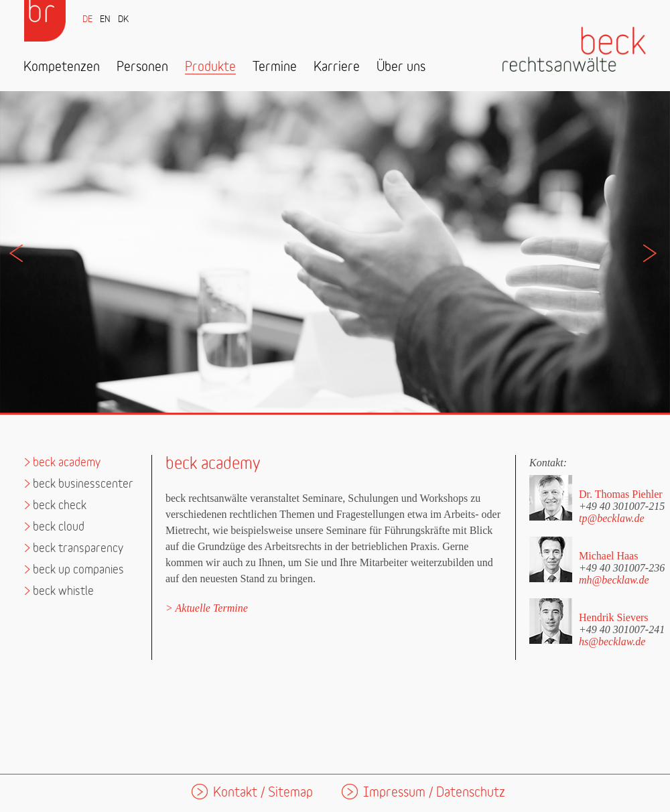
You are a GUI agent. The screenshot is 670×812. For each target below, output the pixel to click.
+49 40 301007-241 (622, 629)
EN (105, 20)
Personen (142, 67)
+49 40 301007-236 (622, 567)
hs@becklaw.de (612, 641)
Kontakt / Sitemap (263, 793)
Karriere (337, 67)
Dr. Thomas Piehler (621, 494)
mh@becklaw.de (614, 580)
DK (123, 20)
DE (87, 20)
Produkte (210, 67)
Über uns (401, 67)
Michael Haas (608, 556)
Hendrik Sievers (614, 617)
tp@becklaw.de (612, 518)
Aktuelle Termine (212, 608)
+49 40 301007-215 (622, 506)
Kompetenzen (62, 67)
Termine (275, 67)
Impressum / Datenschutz (434, 793)
